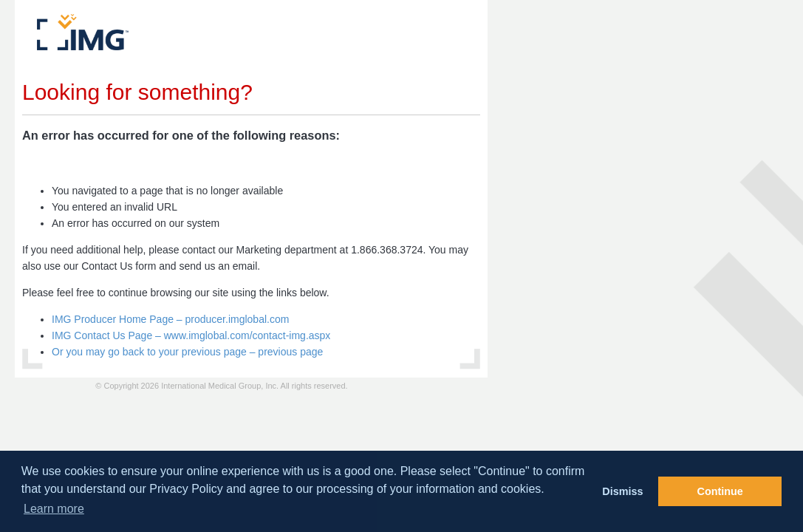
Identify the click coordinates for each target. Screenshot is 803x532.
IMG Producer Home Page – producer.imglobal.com (170, 319)
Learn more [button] (54, 509)
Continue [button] (720, 491)
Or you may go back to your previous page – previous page (187, 352)
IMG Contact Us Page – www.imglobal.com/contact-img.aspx (191, 335)
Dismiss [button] (622, 491)
